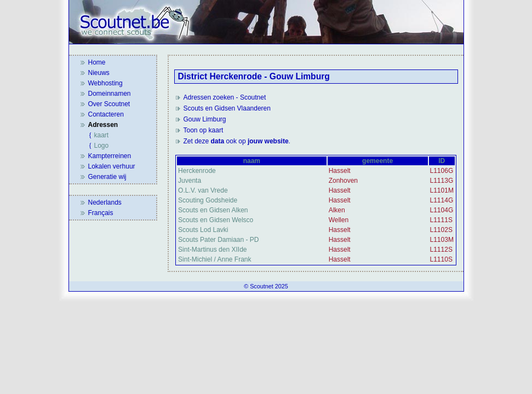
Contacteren (106, 114)
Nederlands (105, 202)
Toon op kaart (204, 130)
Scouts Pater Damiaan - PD (218, 240)
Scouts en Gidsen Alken (213, 210)
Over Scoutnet (109, 104)
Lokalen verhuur (112, 166)
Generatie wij (107, 177)
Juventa (190, 181)
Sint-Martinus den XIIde (212, 250)
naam (252, 161)
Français (101, 213)
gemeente (377, 161)
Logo (102, 146)
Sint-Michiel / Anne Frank (214, 259)
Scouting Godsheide (208, 200)
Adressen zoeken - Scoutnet (225, 97)
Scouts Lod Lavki (203, 230)
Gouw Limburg (205, 119)
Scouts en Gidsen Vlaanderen (227, 108)
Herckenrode (197, 171)
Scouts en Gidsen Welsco (216, 220)
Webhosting (105, 83)
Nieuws (99, 73)
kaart (102, 135)
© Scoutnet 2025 (266, 286)
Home (97, 62)
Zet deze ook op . (237, 141)
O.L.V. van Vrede (203, 190)
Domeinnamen (110, 94)
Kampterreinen (110, 156)
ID (442, 161)
